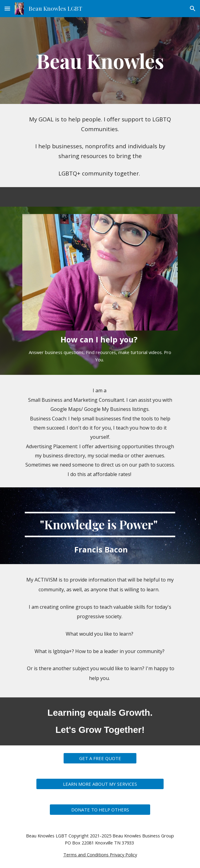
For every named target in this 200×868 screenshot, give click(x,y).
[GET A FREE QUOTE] (100, 758)
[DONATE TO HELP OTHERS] (100, 809)
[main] (100, 60)
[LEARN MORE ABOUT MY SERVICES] (100, 784)
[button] (7, 8)
